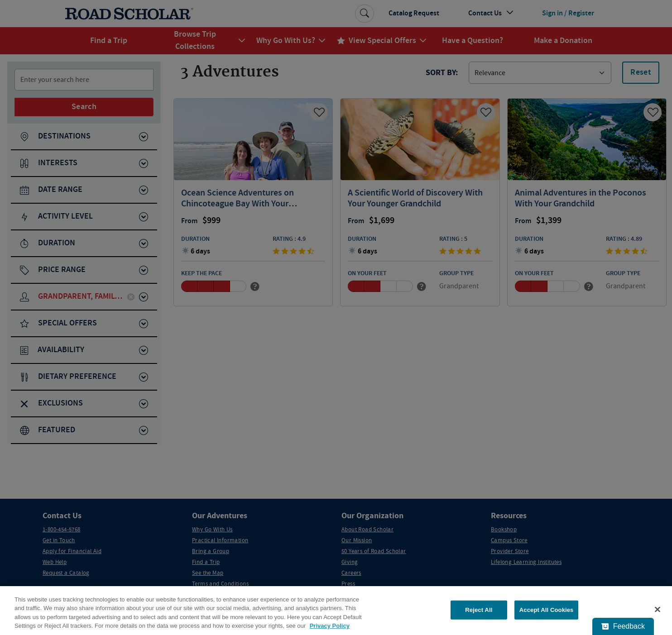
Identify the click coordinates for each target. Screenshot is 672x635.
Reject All (479, 610)
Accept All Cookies (547, 610)
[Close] (658, 609)
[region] (336, 611)
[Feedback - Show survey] (623, 626)
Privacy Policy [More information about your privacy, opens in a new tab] (330, 626)
